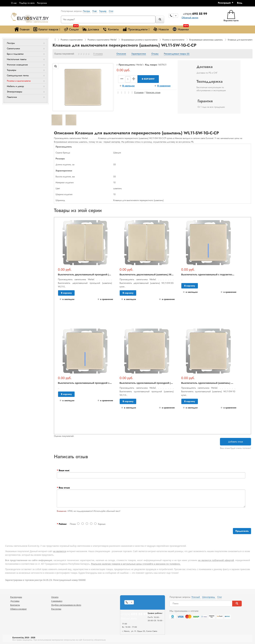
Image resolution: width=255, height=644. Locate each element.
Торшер (103, 11)
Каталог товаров (47, 29)
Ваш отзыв (64, 488)
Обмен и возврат (19, 609)
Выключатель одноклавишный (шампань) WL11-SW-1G (213, 383)
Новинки (181, 29)
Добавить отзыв (236, 442)
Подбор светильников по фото (66, 605)
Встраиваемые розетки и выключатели (139, 40)
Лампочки (12, 97)
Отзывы (155, 54)
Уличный (196, 597)
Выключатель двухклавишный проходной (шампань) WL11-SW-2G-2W (99, 275)
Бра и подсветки (15, 54)
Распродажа (16, 597)
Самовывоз (57, 601)
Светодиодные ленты (18, 75)
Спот (111, 11)
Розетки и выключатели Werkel (102, 40)
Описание (121, 54)
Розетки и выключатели (19, 81)
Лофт (95, 11)
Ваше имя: (64, 470)
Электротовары (14, 92)
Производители (136, 29)
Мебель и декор (15, 86)
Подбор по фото (27, 3)
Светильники (13, 48)
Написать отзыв (153, 92)
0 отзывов (98, 54)
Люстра (87, 11)
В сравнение (164, 86)
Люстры (11, 43)
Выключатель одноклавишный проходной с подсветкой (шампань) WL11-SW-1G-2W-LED (109, 383)
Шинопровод (209, 597)
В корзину (148, 79)
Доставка (90, 29)
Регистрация (224, 3)
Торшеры (12, 70)
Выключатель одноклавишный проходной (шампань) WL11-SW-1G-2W (160, 383)
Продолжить (242, 531)
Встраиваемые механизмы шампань (206, 40)
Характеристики (139, 54)
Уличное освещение (17, 65)
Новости (161, 29)
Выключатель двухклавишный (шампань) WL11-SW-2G (152, 275)
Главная (22, 29)
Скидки (71, 29)
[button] (241, 3)
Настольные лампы (17, 59)
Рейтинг (63, 524)
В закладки (128, 86)
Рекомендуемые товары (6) (177, 54)
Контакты (111, 29)
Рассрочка (42, 3)
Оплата (55, 597)
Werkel (139, 65)
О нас (14, 3)
